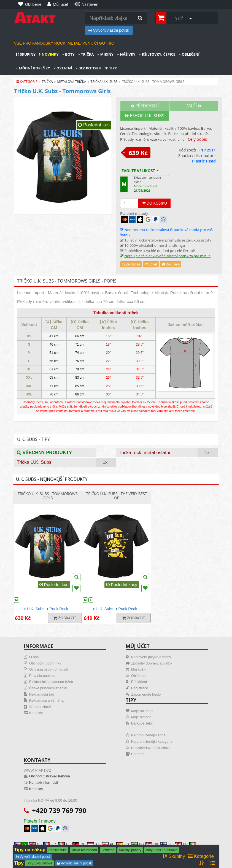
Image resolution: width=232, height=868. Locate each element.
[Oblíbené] (31, 4)
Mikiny (105, 54)
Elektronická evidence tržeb (51, 682)
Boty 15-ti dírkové (39, 863)
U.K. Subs (34, 609)
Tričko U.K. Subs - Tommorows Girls (48, 496)
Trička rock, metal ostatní (145, 453)
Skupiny (26, 54)
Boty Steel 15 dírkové (161, 850)
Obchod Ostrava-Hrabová (50, 776)
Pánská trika (58, 850)
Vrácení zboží (40, 707)
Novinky (49, 54)
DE (79, 844)
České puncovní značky (48, 688)
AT (93, 844)
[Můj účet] (59, 4)
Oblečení (189, 54)
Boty (68, 54)
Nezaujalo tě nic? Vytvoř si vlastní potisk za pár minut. (167, 256)
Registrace (140, 688)
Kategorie (27, 82)
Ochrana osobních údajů (49, 669)
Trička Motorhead (84, 850)
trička (47, 82)
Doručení (171, 264)
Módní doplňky (33, 68)
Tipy (111, 68)
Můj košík (139, 669)
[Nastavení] (88, 4)
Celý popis (197, 139)
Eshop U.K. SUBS (145, 116)
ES (123, 844)
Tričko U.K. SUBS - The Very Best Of (117, 496)
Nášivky (126, 54)
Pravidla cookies (42, 676)
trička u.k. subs (104, 82)
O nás (34, 657)
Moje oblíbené (142, 711)
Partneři (137, 754)
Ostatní (63, 68)
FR (50, 844)
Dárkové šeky (142, 723)
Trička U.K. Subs (34, 462)
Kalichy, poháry (130, 850)
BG (137, 844)
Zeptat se (131, 264)
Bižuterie (108, 850)
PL (108, 844)
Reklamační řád (42, 694)
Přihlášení (139, 682)
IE (195, 844)
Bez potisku (88, 68)
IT (64, 844)
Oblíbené (138, 676)
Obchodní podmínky (45, 663)
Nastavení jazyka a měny (151, 657)
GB (35, 844)
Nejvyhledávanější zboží (150, 748)
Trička (86, 54)
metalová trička (72, 82)
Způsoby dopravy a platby (152, 663)
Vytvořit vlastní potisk (109, 30)
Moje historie (141, 717)
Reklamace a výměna (46, 700)
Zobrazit (65, 618)
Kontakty (36, 713)
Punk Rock (58, 609)
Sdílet (151, 264)
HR (181, 844)
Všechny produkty (44, 453)
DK (152, 844)
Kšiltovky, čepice (157, 54)
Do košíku (154, 203)
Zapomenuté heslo (146, 694)
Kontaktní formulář (44, 782)
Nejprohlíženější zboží (149, 735)
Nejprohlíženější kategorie (152, 741)
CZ (20, 844)
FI (166, 844)
